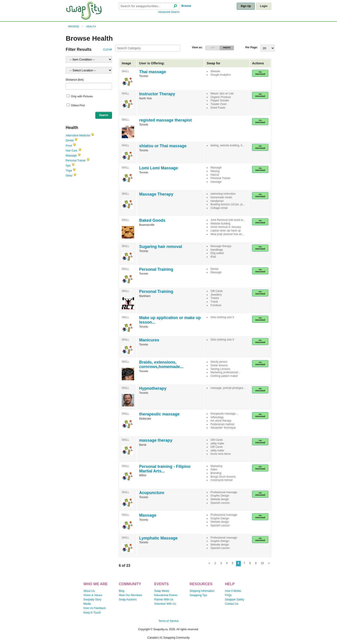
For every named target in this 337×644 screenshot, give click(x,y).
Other (69, 176)
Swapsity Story (92, 600)
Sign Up (246, 6)
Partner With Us (164, 600)
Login (264, 6)
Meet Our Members (130, 595)
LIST (213, 48)
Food (69, 146)
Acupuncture (152, 493)
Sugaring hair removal (161, 247)
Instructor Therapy (157, 94)
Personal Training (156, 269)
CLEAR (108, 50)
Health (91, 26)
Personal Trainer (76, 161)
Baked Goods (152, 220)
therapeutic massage (159, 414)
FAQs (228, 595)
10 (262, 563)
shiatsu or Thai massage (163, 146)
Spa (68, 166)
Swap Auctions (128, 600)
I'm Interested (260, 73)
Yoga (69, 170)
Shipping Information (202, 591)
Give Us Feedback (95, 608)
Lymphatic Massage (158, 538)
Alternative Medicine (78, 135)
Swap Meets (162, 591)
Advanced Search (169, 12)
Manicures (149, 340)
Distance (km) (75, 80)
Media (87, 604)
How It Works (233, 591)
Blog (122, 591)
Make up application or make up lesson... (170, 320)
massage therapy (156, 440)
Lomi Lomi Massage (159, 168)
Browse (186, 6)
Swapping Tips (198, 595)
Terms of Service (168, 621)
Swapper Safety (235, 600)
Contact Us (232, 604)
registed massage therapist (165, 120)
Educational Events (166, 595)
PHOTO (227, 48)
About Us (89, 591)
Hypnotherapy (153, 388)
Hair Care (71, 151)
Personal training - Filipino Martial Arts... (165, 469)
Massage (71, 156)
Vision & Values (93, 595)
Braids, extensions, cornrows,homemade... (161, 364)
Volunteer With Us (165, 604)
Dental (70, 140)
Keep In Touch (92, 613)
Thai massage (153, 72)
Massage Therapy (156, 194)
